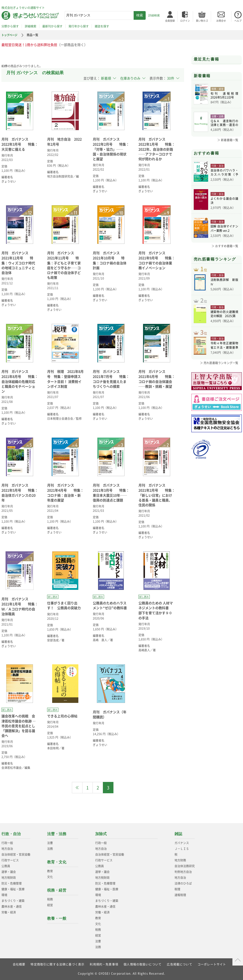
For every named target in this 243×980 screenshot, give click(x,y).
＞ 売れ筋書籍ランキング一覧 (219, 371)
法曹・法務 (57, 834)
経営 (50, 905)
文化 (50, 877)
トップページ (10, 35)
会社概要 (19, 964)
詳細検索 (154, 15)
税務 (50, 899)
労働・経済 (9, 912)
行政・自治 (11, 834)
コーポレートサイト (212, 964)
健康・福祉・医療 (13, 889)
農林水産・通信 (12, 907)
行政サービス (10, 860)
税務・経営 (57, 890)
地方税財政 (9, 878)
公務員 (6, 866)
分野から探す (10, 26)
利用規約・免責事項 (104, 964)
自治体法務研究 (185, 866)
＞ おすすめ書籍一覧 (225, 246)
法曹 (50, 843)
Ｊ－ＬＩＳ (182, 849)
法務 (50, 849)
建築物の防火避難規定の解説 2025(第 (224, 320)
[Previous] (77, 788)
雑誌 (178, 834)
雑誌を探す (102, 26)
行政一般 (7, 843)
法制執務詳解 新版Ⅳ (224, 285)
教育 (50, 871)
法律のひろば (183, 883)
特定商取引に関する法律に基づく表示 (57, 964)
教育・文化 (57, 862)
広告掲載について (180, 964)
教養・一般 (57, 918)
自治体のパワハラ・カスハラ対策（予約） (224, 173)
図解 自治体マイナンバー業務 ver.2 (224, 229)
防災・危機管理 (12, 883)
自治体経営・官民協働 (16, 854)
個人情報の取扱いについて (143, 964)
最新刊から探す (52, 26)
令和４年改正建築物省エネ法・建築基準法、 (224, 354)
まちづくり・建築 (13, 901)
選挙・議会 (9, 872)
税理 (177, 889)
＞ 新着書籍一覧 (228, 140)
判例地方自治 (183, 872)
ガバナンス (182, 843)
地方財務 (180, 860)
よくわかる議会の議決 (224, 201)
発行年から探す (79, 26)
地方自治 (7, 849)
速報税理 (180, 895)
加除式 (101, 834)
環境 (4, 895)
